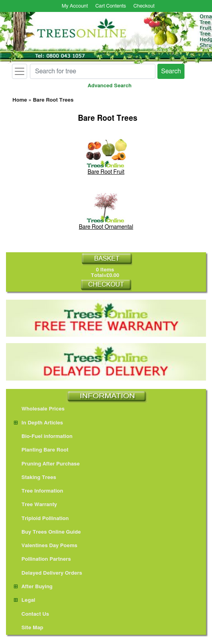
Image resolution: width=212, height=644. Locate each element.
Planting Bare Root (41, 450)
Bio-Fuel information (43, 437)
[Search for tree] (93, 71)
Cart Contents (111, 6)
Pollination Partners (42, 559)
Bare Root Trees (53, 100)
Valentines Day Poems (46, 546)
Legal (25, 600)
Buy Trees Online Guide (47, 532)
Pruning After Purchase (47, 464)
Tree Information (39, 491)
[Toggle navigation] (20, 71)
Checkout (144, 6)
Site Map (29, 628)
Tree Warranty (35, 505)
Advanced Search (110, 86)
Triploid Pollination (41, 519)
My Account (75, 6)
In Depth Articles (38, 423)
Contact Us (31, 614)
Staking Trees (35, 478)
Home (20, 100)
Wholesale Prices (39, 409)
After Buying (33, 587)
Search (171, 71)
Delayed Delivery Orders (48, 573)
